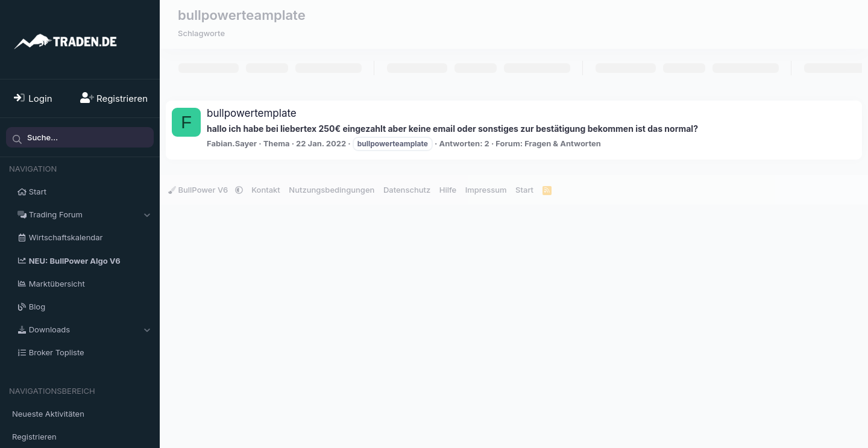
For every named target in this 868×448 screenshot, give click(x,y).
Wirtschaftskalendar (66, 237)
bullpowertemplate (252, 113)
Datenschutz (407, 190)
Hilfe (448, 190)
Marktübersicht (57, 284)
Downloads (49, 329)
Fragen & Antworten (563, 143)
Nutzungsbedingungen (332, 190)
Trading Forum (56, 214)
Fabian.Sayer (232, 143)
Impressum (486, 190)
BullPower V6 (199, 190)
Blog (37, 306)
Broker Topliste (57, 352)
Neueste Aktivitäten (48, 414)
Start (38, 191)
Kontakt (266, 190)
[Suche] (80, 137)
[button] (147, 214)
